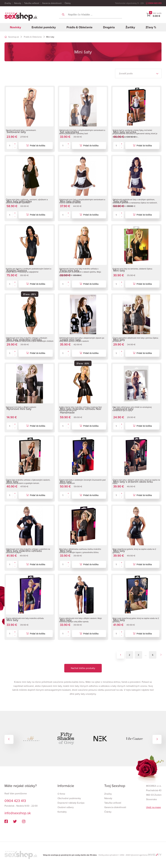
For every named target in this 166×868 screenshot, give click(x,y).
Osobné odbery (66, 807)
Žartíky (130, 27)
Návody (18, 3)
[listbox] (138, 73)
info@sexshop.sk (18, 813)
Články (68, 3)
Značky (8, 3)
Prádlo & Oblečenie (79, 27)
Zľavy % (151, 27)
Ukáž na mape (153, 807)
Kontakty (62, 812)
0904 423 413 (154, 3)
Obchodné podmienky (69, 798)
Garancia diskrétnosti (52, 3)
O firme (61, 794)
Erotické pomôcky (44, 27)
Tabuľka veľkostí (32, 3)
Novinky (15, 27)
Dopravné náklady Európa (71, 803)
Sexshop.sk (12, 37)
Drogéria (109, 27)
